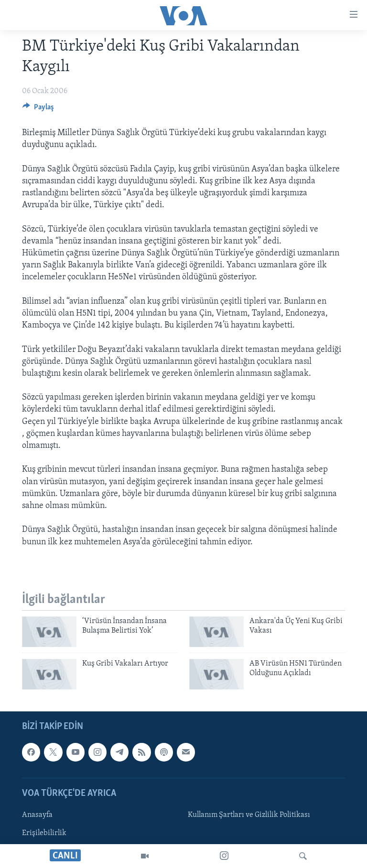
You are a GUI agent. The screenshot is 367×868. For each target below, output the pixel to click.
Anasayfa (37, 815)
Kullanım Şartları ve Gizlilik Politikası (249, 815)
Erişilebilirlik (44, 833)
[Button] (38, 109)
